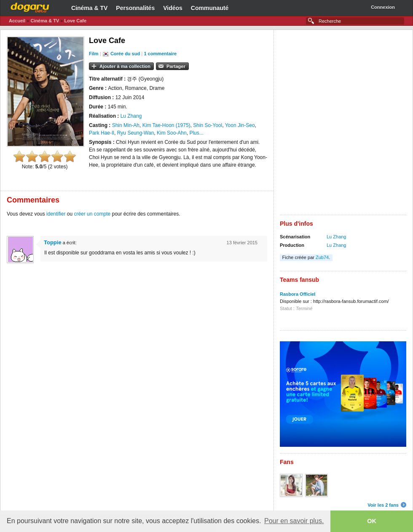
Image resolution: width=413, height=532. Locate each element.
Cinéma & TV (89, 8)
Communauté (210, 8)
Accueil (17, 21)
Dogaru (30, 6)
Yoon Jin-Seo (240, 125)
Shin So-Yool (208, 125)
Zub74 (322, 257)
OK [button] (372, 521)
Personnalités (135, 8)
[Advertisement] (104, 126)
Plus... (196, 133)
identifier (56, 214)
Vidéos (173, 8)
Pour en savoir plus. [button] (294, 521)
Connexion (383, 7)
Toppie (53, 242)
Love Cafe (75, 21)
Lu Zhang (336, 237)
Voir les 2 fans (383, 505)
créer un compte (92, 214)
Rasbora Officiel (298, 294)
